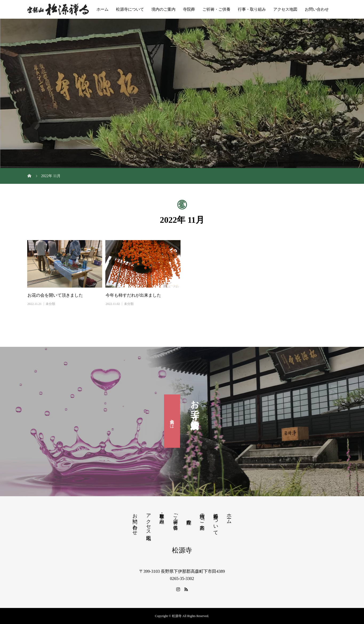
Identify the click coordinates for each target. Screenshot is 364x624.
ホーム (103, 9)
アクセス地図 (285, 9)
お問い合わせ (317, 9)
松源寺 (182, 550)
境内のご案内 (163, 9)
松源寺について (130, 9)
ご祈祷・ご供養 (216, 9)
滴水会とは (172, 421)
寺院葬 (189, 9)
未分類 (50, 304)
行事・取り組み (252, 9)
